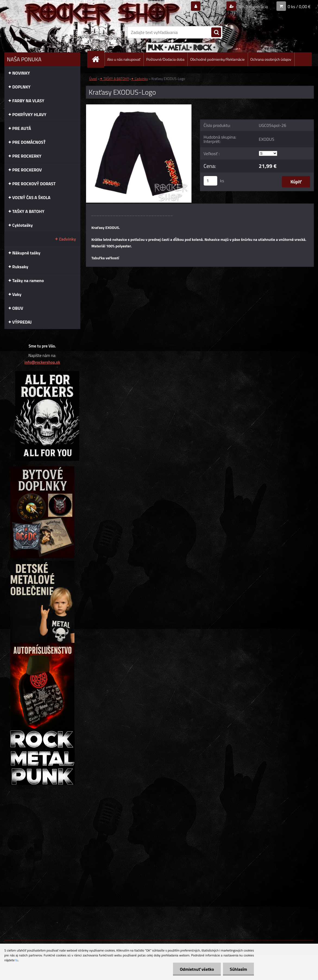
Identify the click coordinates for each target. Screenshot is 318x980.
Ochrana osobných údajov (271, 59)
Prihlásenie (213, 7)
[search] (216, 33)
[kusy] (210, 181)
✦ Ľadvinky (139, 79)
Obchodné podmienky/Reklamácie (217, 59)
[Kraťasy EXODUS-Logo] (139, 107)
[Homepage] (98, 59)
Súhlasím (238, 969)
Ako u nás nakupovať (124, 59)
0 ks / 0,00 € (299, 7)
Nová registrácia (253, 7)
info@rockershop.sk (42, 362)
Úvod (93, 79)
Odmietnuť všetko (197, 969)
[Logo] (42, 32)
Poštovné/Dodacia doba (165, 59)
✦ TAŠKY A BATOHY (114, 79)
